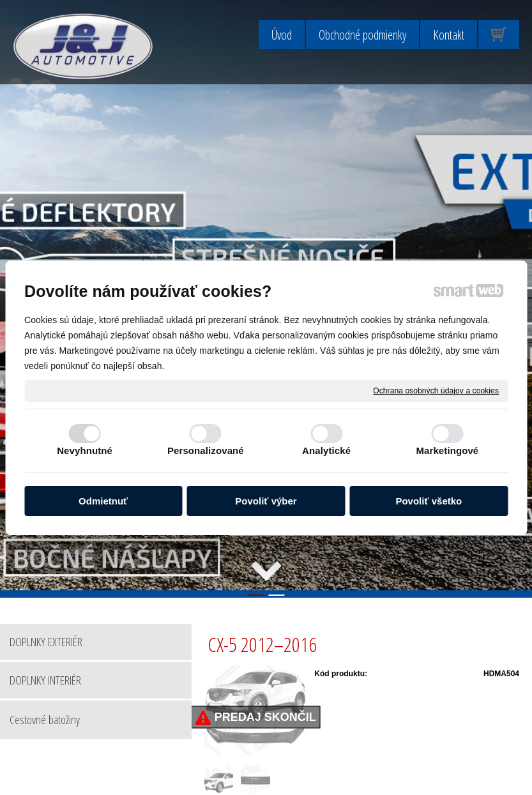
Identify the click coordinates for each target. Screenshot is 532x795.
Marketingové (447, 450)
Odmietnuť (103, 501)
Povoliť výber (266, 501)
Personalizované (206, 450)
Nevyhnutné (85, 450)
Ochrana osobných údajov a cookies (436, 390)
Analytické (326, 450)
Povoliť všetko (429, 501)
